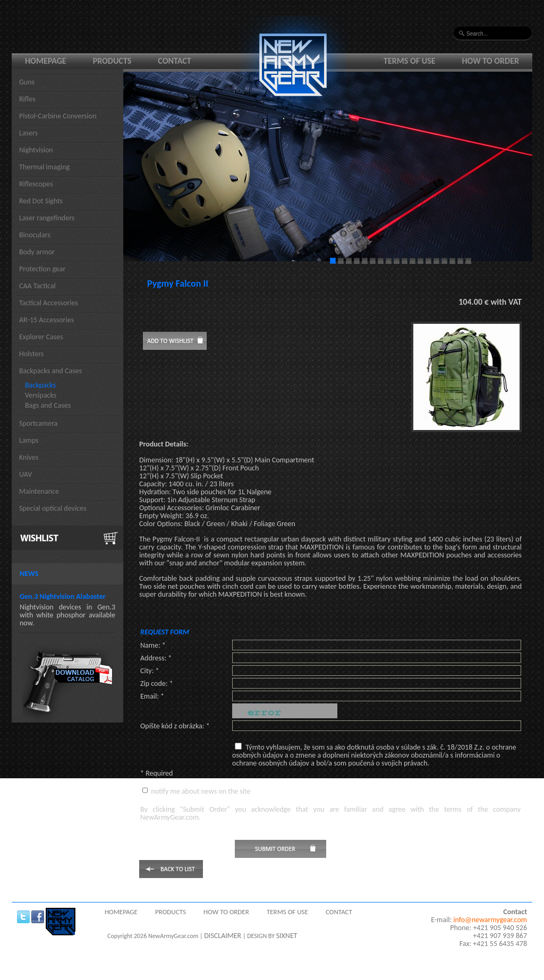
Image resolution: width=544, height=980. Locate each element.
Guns (27, 82)
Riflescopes (36, 184)
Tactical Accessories (49, 303)
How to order (491, 61)
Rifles (27, 99)
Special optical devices (53, 508)
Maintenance (39, 491)
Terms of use (410, 61)
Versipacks (41, 395)
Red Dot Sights (41, 201)
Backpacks (40, 385)
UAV (25, 474)
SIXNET (287, 936)
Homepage (46, 61)
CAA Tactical (37, 286)
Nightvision (36, 150)
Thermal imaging (44, 167)
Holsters (31, 354)
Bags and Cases (48, 405)
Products (112, 61)
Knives (29, 457)
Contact (174, 61)
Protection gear (42, 269)
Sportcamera (39, 423)
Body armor (37, 252)
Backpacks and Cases (50, 371)
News (29, 574)
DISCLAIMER (223, 936)
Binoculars (35, 235)
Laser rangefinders (47, 218)
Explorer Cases (41, 337)
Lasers (28, 133)
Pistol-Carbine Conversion (58, 116)
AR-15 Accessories (46, 320)
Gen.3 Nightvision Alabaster (63, 596)
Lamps (29, 440)
